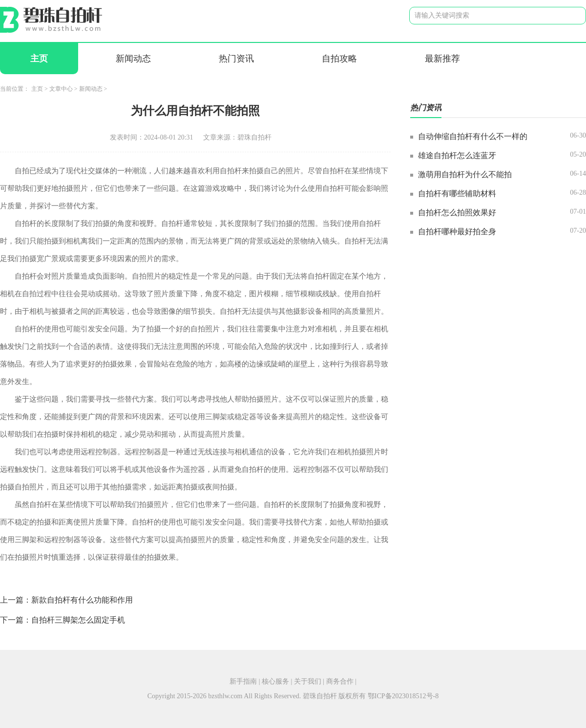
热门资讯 (236, 59)
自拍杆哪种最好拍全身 (457, 232)
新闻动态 (133, 59)
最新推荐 (442, 59)
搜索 (571, 15)
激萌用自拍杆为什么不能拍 (465, 174)
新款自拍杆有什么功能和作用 (82, 600)
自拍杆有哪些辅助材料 (457, 193)
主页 (39, 59)
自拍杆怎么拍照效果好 (457, 212)
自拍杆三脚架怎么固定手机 (78, 620)
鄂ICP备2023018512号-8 (403, 696)
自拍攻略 (339, 59)
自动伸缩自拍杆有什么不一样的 (473, 136)
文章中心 (61, 89)
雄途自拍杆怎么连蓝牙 (457, 155)
